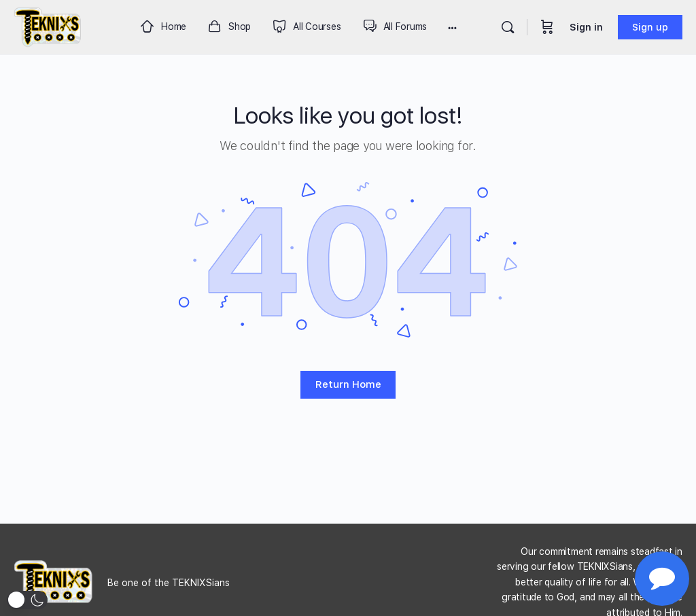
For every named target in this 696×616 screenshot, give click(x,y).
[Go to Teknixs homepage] (48, 25)
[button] (27, 600)
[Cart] (547, 27)
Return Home (348, 384)
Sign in (586, 27)
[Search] (508, 27)
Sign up (650, 27)
